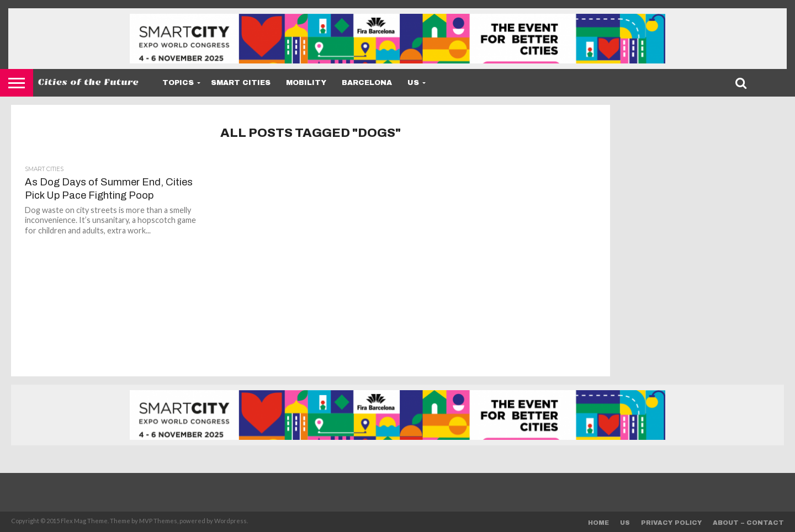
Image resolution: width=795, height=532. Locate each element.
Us (413, 83)
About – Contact (748, 523)
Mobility (306, 83)
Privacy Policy (671, 523)
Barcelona (367, 83)
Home (598, 523)
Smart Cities (241, 83)
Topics (178, 83)
